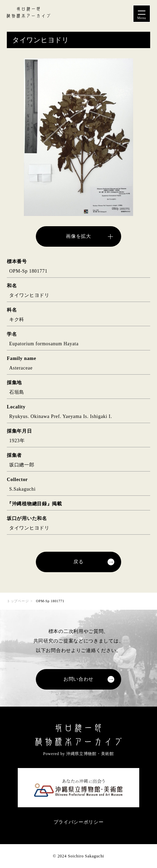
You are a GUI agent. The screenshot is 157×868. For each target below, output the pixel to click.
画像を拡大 (78, 236)
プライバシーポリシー (79, 822)
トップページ (18, 601)
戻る (78, 562)
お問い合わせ (78, 679)
